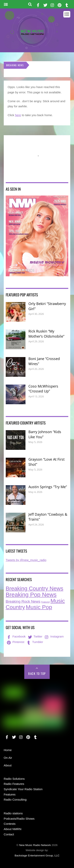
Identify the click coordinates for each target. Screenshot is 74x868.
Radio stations (13, 813)
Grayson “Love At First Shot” (46, 462)
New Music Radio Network (35, 845)
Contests (10, 824)
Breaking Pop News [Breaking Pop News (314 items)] (31, 595)
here (18, 115)
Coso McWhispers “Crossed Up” (43, 389)
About (8, 765)
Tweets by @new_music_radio (26, 560)
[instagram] (52, 4)
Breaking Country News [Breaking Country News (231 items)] (35, 588)
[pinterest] (60, 4)
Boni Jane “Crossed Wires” (44, 361)
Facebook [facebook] (16, 636)
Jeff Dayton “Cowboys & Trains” (48, 517)
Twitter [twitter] (35, 636)
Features (10, 794)
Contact (9, 834)
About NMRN (13, 829)
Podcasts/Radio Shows (19, 819)
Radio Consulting (15, 800)
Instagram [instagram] (54, 636)
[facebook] (38, 4)
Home (8, 750)
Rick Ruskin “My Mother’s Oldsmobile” (46, 334)
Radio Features (14, 784)
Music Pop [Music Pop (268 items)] (39, 607)
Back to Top (37, 673)
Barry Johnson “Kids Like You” (45, 434)
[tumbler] (67, 4)
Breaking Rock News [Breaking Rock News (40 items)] (23, 601)
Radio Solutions (14, 779)
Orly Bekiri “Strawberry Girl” (47, 306)
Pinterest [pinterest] (15, 642)
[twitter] (45, 4)
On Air (8, 758)
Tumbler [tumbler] (34, 642)
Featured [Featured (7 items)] (45, 602)
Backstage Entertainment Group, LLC (37, 856)
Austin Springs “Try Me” (48, 487)
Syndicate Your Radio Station (23, 789)
